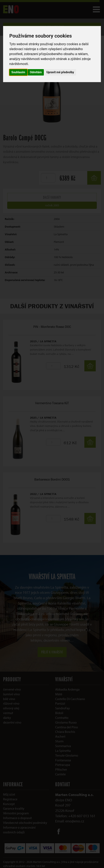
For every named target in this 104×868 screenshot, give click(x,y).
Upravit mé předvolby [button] (60, 72)
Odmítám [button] (36, 72)
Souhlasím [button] (18, 72)
